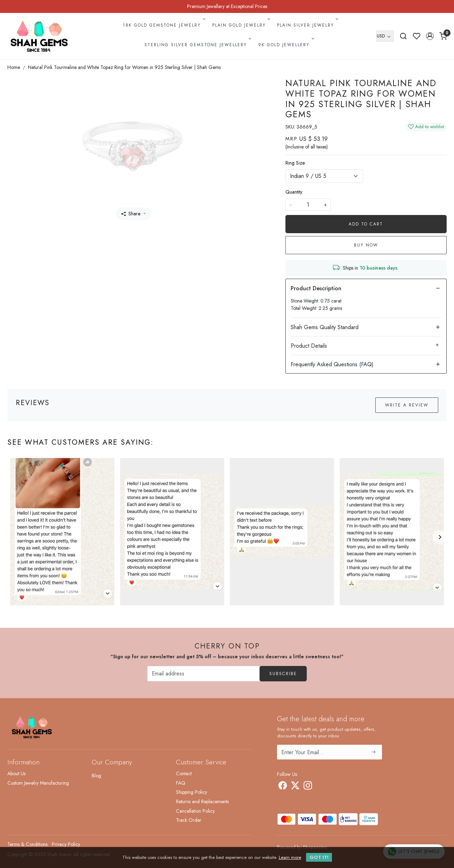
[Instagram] (308, 787)
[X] (295, 787)
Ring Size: (296, 163)
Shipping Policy (191, 792)
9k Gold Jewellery (285, 45)
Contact (184, 773)
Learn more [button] (290, 857)
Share (131, 214)
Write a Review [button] (407, 405)
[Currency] (385, 36)
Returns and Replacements (202, 801)
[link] (403, 36)
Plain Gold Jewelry (241, 25)
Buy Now (366, 245)
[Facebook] (283, 787)
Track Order (189, 820)
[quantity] (308, 205)
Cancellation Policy (195, 811)
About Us (16, 773)
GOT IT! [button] (319, 857)
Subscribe (283, 674)
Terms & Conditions (27, 844)
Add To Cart (366, 224)
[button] (430, 36)
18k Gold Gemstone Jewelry (163, 25)
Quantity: (294, 192)
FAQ (181, 783)
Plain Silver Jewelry (307, 25)
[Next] (440, 537)
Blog (96, 776)
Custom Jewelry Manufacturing (38, 783)
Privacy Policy (66, 844)
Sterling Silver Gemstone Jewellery (197, 45)
